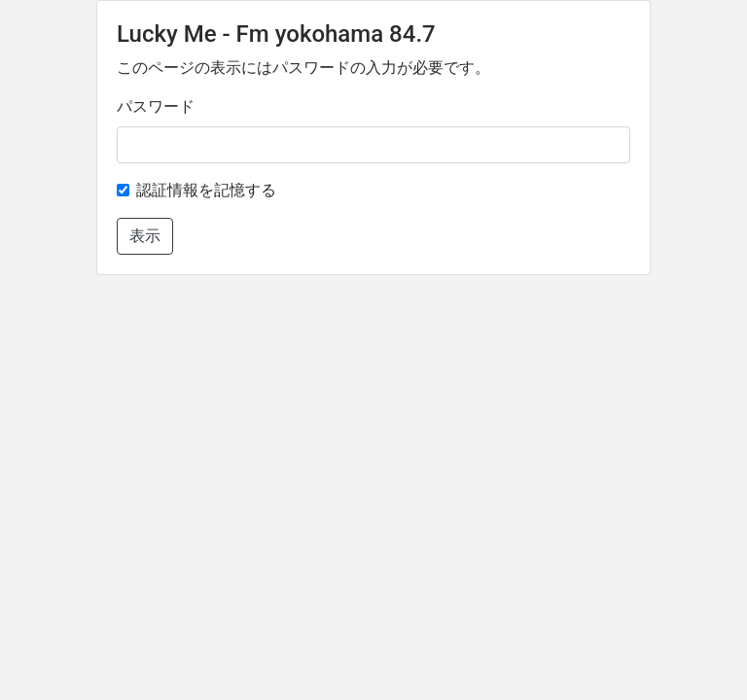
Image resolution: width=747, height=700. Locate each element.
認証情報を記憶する (206, 190)
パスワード (156, 106)
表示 (145, 236)
